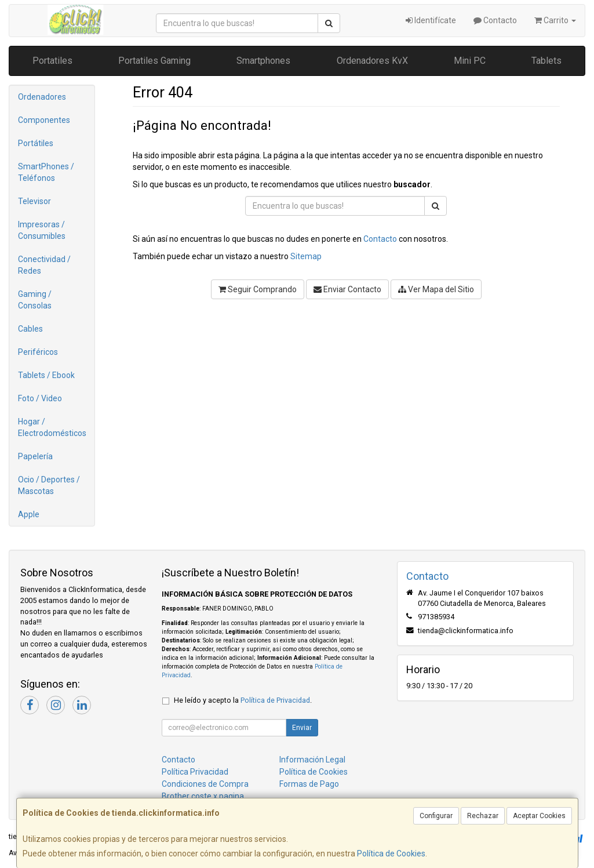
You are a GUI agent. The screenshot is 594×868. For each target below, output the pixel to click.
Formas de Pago (309, 784)
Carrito (555, 20)
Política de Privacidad (275, 700)
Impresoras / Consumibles (42, 230)
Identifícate (431, 20)
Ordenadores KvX (372, 61)
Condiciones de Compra (205, 784)
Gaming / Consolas (35, 300)
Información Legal (312, 760)
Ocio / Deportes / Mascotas (49, 485)
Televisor (34, 201)
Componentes (44, 120)
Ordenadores (42, 97)
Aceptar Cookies (539, 816)
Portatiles (52, 61)
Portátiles (36, 143)
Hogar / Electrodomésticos (52, 427)
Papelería (35, 456)
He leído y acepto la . (243, 700)
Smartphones (263, 61)
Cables (30, 329)
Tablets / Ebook (46, 375)
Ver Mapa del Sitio (436, 289)
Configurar (436, 816)
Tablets (546, 61)
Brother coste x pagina (203, 796)
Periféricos (38, 352)
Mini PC (470, 61)
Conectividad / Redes (44, 265)
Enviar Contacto (347, 289)
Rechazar (483, 816)
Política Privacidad (195, 772)
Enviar (302, 728)
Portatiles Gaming (154, 61)
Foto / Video (40, 398)
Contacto (495, 20)
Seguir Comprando (258, 289)
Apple (29, 514)
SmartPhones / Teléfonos (46, 172)
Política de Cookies (391, 854)
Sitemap (306, 256)
